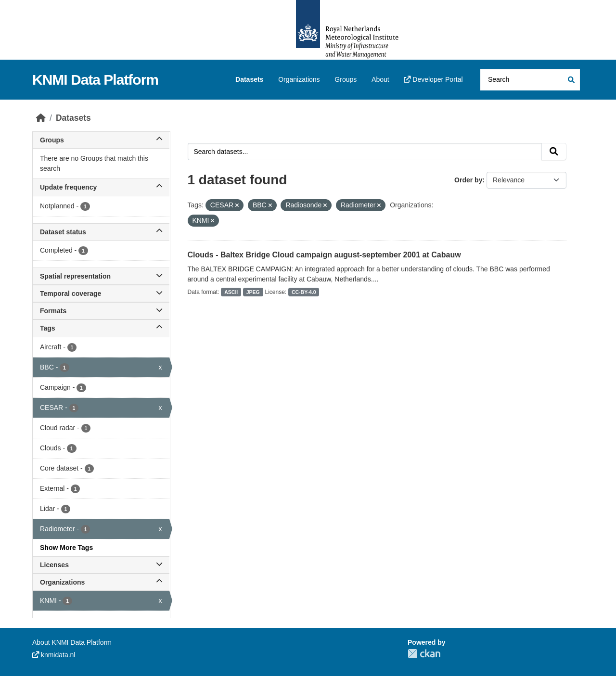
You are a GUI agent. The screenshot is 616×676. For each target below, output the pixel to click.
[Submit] (571, 80)
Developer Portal (433, 79)
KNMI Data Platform (95, 80)
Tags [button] (101, 328)
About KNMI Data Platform (72, 642)
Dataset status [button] (101, 232)
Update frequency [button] (101, 187)
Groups (346, 79)
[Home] (41, 118)
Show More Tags (66, 548)
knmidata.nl (54, 655)
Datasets (249, 79)
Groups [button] (101, 140)
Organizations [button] (101, 582)
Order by (468, 180)
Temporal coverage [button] (101, 293)
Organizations (299, 79)
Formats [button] (101, 311)
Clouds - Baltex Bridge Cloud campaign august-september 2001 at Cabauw (324, 255)
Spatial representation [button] (101, 276)
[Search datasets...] (530, 80)
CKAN (424, 654)
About (380, 79)
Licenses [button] (101, 565)
